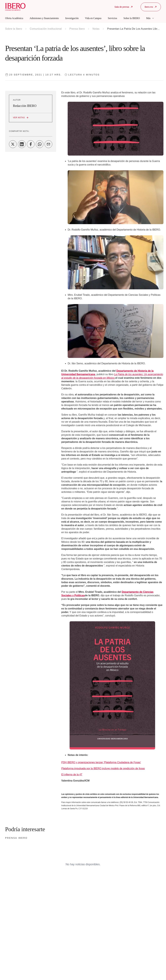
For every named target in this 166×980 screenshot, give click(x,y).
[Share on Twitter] (13, 144)
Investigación (72, 18)
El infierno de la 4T (72, 775)
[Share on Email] (48, 144)
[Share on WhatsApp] (40, 144)
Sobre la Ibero (14, 29)
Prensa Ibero (77, 29)
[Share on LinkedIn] (22, 144)
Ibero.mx (151, 7)
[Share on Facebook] (31, 144)
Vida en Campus (93, 18)
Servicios (112, 18)
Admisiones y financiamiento (44, 18)
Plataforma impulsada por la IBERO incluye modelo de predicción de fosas (103, 768)
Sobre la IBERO (132, 18)
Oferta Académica (14, 18)
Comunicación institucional (46, 29)
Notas (96, 29)
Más (150, 18)
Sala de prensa (124, 7)
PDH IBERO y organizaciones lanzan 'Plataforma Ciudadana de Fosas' (101, 762)
